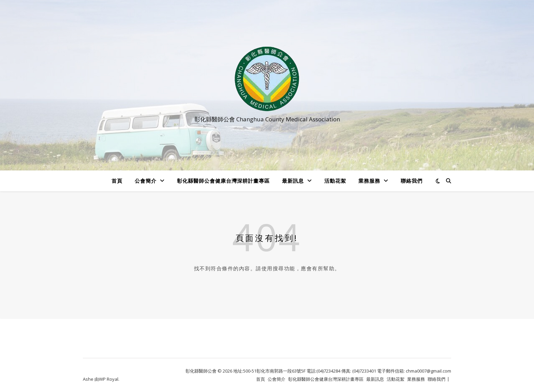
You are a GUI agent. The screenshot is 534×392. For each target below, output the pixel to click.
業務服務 (369, 181)
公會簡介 (146, 181)
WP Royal (109, 379)
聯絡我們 (412, 181)
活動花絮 (335, 181)
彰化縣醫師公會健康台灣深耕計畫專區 (223, 181)
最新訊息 (293, 181)
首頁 (117, 181)
